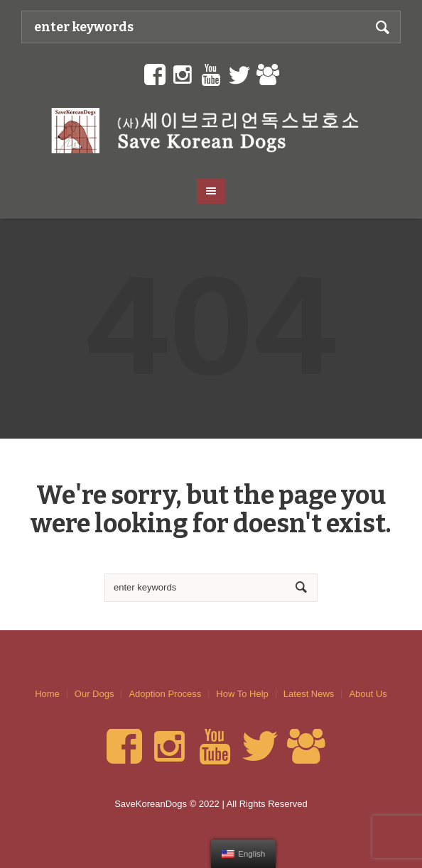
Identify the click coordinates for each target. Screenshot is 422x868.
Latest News (309, 694)
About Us (368, 694)
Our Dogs (94, 694)
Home (47, 694)
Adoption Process (165, 694)
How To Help (242, 694)
